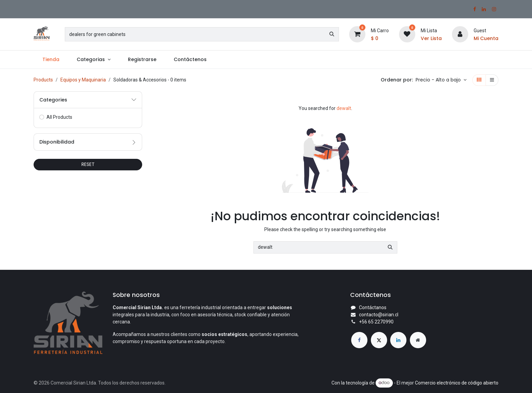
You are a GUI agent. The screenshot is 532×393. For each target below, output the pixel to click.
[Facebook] (475, 9)
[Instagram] (494, 9)
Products (43, 80)
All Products (59, 117)
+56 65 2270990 (376, 322)
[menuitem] (51, 60)
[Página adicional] (418, 340)
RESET (88, 164)
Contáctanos (373, 307)
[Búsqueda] (332, 34)
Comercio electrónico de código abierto (457, 382)
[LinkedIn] (484, 9)
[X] (379, 340)
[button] (441, 80)
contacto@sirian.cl (379, 315)
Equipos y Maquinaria (83, 80)
